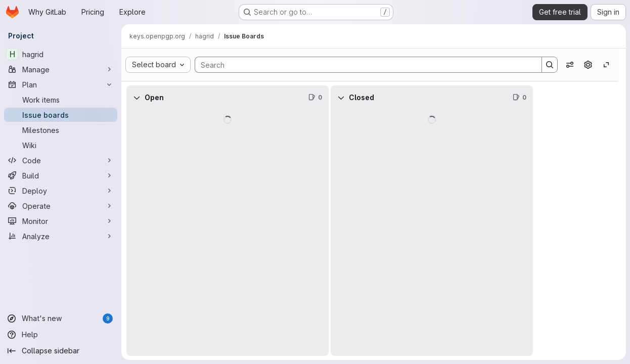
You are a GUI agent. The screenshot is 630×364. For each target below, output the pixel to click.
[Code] (61, 160)
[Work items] (61, 100)
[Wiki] (61, 145)
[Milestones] (61, 130)
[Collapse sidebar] (61, 351)
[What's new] (61, 318)
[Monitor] (61, 221)
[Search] (363, 65)
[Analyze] (61, 236)
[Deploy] (61, 191)
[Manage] (61, 69)
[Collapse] (137, 98)
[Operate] (61, 206)
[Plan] (61, 84)
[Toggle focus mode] (606, 65)
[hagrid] (61, 54)
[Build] (61, 175)
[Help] (61, 335)
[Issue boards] (61, 115)
